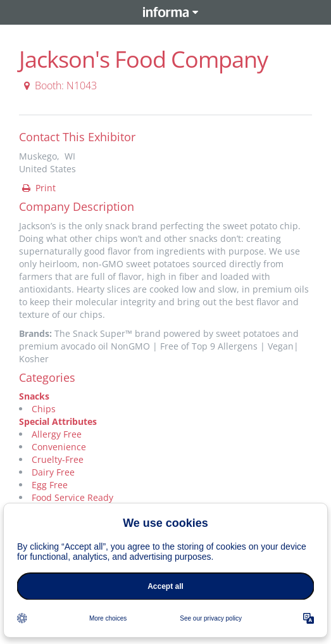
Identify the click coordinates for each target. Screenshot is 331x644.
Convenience (59, 447)
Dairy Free (53, 472)
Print (38, 188)
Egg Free (50, 485)
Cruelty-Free (58, 459)
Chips (44, 409)
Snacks (34, 396)
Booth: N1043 (59, 85)
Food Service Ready (72, 497)
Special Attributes (58, 421)
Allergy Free (57, 434)
